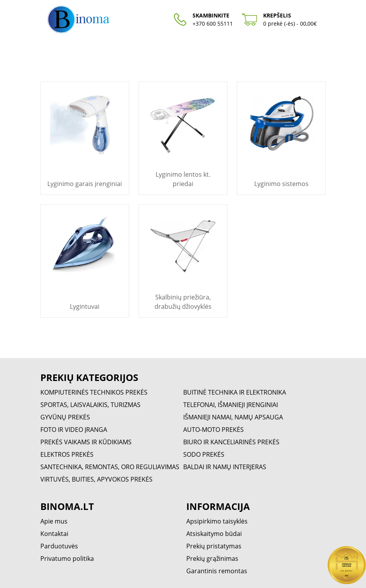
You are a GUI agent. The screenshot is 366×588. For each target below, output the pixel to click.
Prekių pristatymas (214, 546)
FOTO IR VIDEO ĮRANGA (74, 430)
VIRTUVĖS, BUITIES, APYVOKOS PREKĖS (96, 479)
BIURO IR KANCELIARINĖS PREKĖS (231, 442)
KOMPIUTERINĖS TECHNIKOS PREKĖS (94, 392)
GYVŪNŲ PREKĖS (65, 417)
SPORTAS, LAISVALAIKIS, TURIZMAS (90, 405)
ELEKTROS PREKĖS (67, 454)
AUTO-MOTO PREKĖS (213, 430)
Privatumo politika (67, 558)
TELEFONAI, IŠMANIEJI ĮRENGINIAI (231, 405)
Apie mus (54, 521)
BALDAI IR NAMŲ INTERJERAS (225, 467)
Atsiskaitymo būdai (214, 534)
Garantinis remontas (217, 571)
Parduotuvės (59, 546)
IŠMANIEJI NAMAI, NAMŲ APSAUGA (233, 417)
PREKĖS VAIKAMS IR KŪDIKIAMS (86, 442)
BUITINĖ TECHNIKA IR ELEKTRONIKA (235, 392)
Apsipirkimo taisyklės (217, 521)
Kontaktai (54, 534)
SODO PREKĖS (204, 454)
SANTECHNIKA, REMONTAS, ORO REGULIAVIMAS (110, 467)
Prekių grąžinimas (212, 558)
